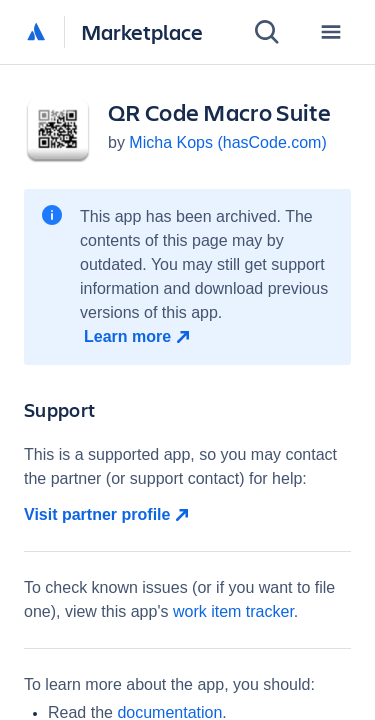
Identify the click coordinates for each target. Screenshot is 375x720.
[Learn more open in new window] (139, 337)
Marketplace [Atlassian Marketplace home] (142, 31)
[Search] (267, 32)
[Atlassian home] (36, 33)
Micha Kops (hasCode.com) (227, 142)
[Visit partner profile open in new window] (187, 515)
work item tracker (233, 611)
